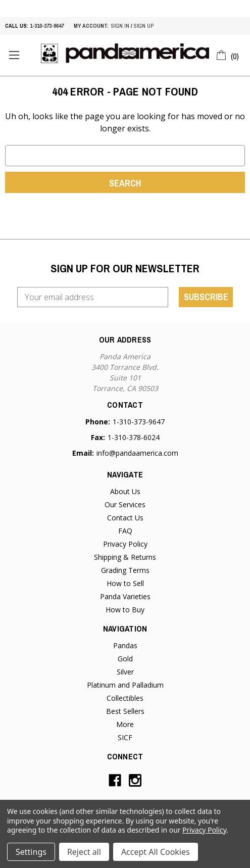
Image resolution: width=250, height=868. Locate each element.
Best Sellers (125, 711)
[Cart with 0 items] (228, 55)
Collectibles (125, 698)
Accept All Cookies (156, 852)
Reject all (84, 852)
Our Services (125, 504)
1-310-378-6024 (134, 437)
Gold (125, 659)
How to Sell (125, 583)
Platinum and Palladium (125, 685)
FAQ (125, 531)
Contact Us (125, 518)
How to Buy (125, 610)
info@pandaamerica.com (137, 453)
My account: (91, 26)
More (125, 724)
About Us (125, 491)
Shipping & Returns (125, 557)
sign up (144, 26)
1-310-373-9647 (47, 26)
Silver (125, 672)
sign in (120, 26)
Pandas (125, 645)
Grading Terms (125, 570)
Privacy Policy (125, 544)
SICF (125, 737)
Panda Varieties (125, 596)
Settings (31, 852)
